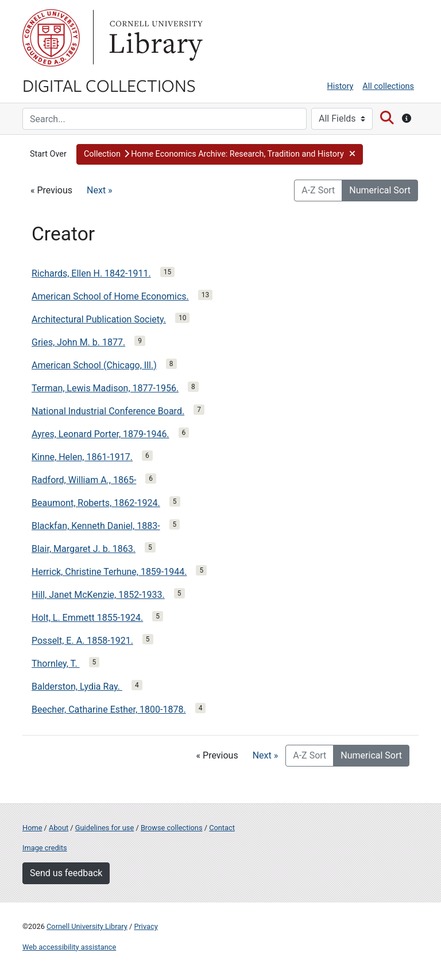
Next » (100, 190)
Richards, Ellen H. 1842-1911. (91, 273)
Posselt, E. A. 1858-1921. (82, 641)
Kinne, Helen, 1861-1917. (82, 457)
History (341, 86)
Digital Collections (109, 85)
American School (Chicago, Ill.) (94, 365)
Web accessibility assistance (69, 947)
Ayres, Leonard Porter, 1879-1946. (100, 434)
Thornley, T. (56, 664)
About (59, 828)
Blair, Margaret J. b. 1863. (84, 549)
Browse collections (172, 828)
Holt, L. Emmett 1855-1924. (87, 618)
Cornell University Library (87, 926)
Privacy (146, 926)
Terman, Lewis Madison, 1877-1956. (105, 388)
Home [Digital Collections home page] (32, 828)
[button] (220, 154)
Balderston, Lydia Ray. (77, 687)
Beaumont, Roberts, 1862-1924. (96, 503)
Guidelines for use (105, 828)
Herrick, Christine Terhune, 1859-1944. (109, 572)
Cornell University (51, 38)
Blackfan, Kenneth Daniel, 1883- (96, 526)
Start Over (48, 154)
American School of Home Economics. (110, 296)
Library (154, 38)
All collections (388, 86)
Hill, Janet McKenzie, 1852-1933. (98, 595)
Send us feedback (66, 873)
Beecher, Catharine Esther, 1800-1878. (109, 709)
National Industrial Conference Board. (108, 411)
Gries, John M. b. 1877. (78, 342)
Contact (222, 828)
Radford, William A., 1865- (84, 480)
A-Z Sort (318, 190)
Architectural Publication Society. (99, 319)
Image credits (45, 848)
